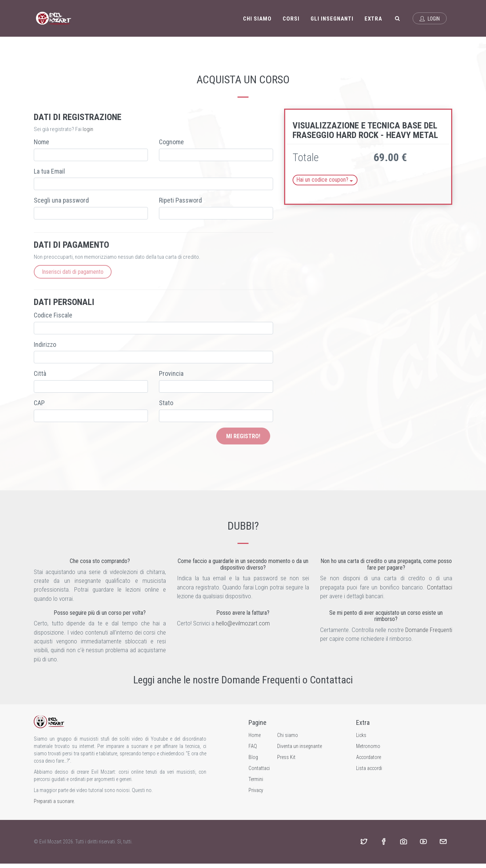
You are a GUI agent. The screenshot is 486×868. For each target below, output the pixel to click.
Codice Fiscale (53, 319)
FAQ (253, 751)
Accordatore (369, 762)
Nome (41, 146)
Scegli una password (61, 205)
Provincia (171, 378)
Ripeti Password (180, 205)
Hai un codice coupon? (324, 184)
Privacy (256, 795)
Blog (253, 762)
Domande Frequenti (429, 634)
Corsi (291, 19)
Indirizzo (45, 349)
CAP (39, 407)
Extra (373, 19)
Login (430, 19)
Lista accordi (369, 773)
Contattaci (440, 592)
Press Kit (286, 762)
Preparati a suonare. (54, 806)
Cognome (171, 146)
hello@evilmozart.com (243, 628)
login (88, 134)
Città (40, 378)
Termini (256, 784)
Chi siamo (257, 19)
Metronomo (368, 751)
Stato (166, 407)
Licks (361, 740)
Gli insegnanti (332, 19)
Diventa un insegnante (300, 751)
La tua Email (49, 176)
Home (255, 740)
